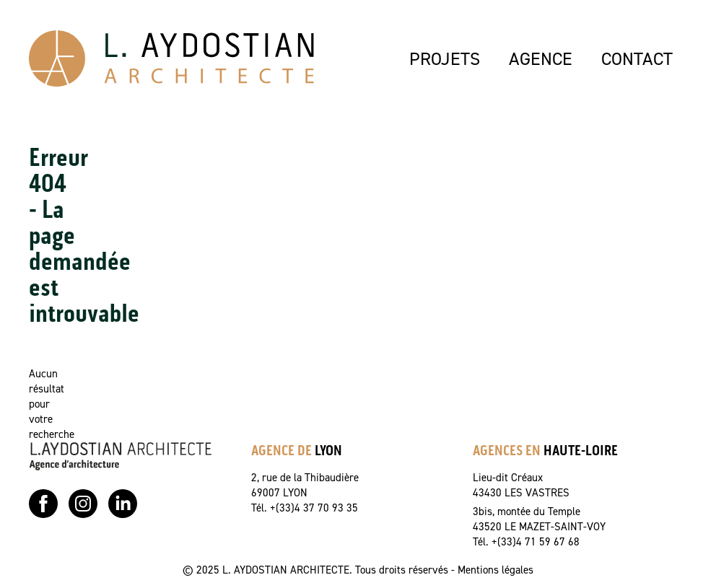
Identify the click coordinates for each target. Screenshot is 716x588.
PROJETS (445, 58)
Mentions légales (495, 570)
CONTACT (637, 58)
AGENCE (541, 58)
